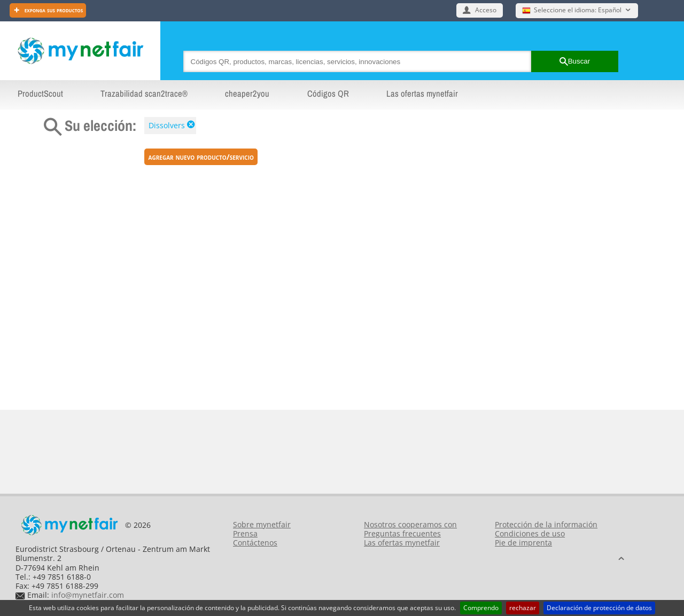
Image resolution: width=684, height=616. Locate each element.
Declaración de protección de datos (599, 608)
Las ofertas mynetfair (422, 93)
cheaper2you (247, 93)
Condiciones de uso (530, 533)
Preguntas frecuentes (402, 533)
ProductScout (40, 93)
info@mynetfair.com (88, 595)
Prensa (245, 533)
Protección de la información (546, 524)
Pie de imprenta (523, 543)
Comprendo (481, 608)
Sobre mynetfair (262, 524)
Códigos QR (328, 93)
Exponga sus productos (53, 10)
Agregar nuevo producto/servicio (201, 157)
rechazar (523, 608)
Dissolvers (167, 125)
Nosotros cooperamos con (410, 524)
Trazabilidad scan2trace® (144, 93)
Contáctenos (255, 543)
